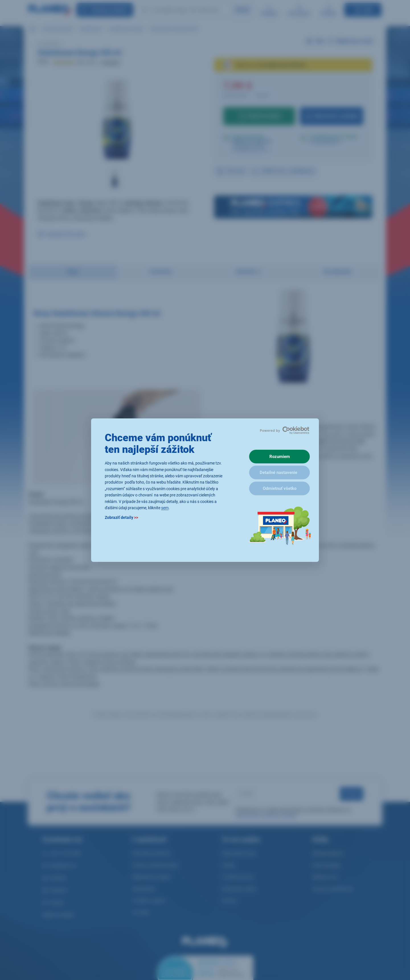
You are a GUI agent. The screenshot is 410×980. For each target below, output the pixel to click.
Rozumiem (280, 457)
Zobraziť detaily (121, 517)
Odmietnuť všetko (280, 488)
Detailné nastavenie (278, 472)
